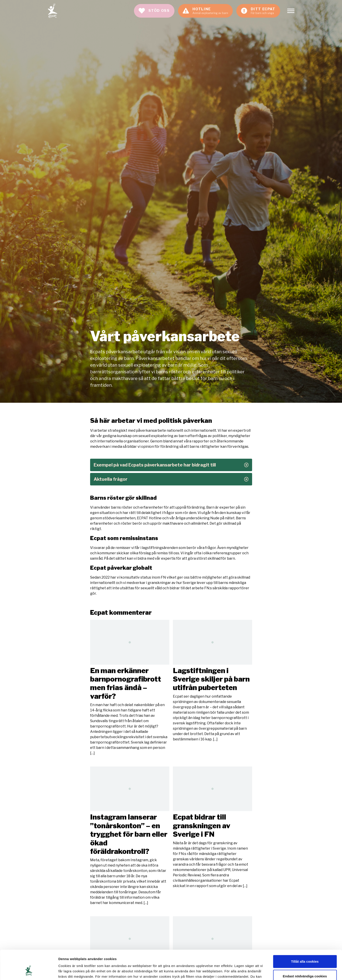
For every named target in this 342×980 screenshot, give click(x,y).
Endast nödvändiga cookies (305, 951)
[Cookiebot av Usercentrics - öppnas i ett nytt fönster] (29, 971)
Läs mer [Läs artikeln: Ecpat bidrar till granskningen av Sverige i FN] (212, 827)
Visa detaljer (242, 971)
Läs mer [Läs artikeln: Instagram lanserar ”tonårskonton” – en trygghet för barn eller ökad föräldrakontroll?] (130, 836)
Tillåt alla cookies (305, 936)
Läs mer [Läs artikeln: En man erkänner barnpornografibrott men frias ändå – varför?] (130, 688)
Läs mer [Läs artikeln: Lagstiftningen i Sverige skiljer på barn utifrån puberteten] (212, 681)
